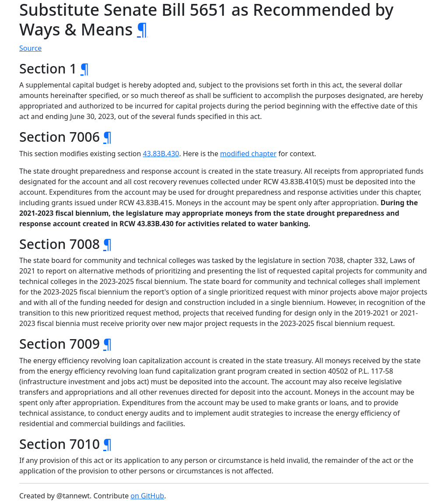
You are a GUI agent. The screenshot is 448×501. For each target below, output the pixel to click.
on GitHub (147, 496)
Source (30, 48)
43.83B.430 (161, 154)
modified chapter (248, 154)
